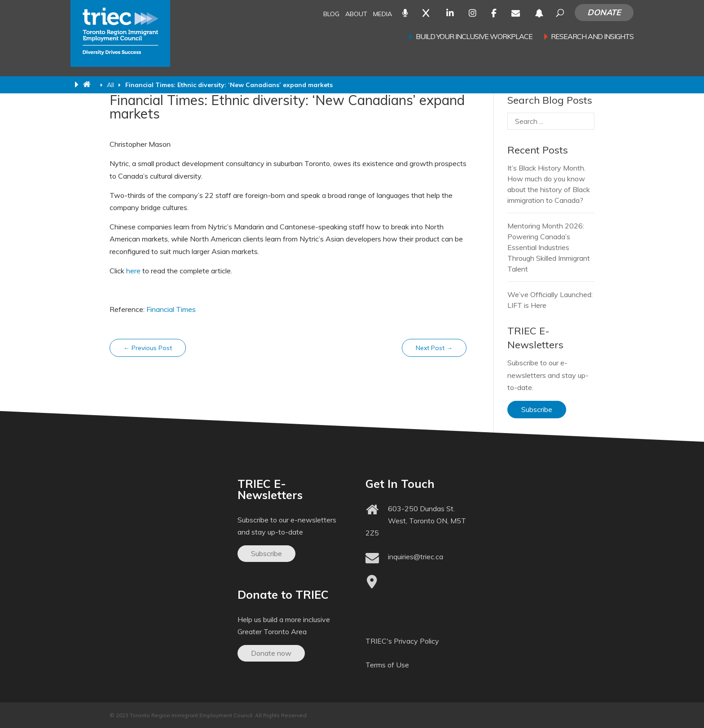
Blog (331, 15)
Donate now (271, 653)
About (356, 15)
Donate (604, 12)
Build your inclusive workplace (474, 37)
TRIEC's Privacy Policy (402, 641)
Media (383, 15)
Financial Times (171, 309)
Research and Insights (592, 37)
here (133, 271)
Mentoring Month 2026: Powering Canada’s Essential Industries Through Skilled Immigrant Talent (549, 247)
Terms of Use (387, 665)
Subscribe (537, 409)
